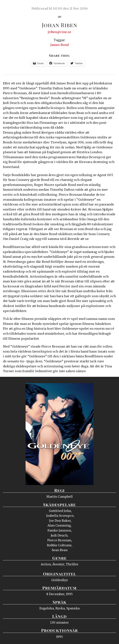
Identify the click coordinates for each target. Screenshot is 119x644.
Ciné (12, 7)
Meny (111, 7)
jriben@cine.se (59, 32)
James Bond (59, 45)
